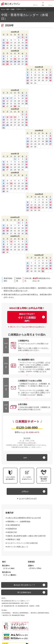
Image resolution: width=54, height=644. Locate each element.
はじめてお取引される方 (28, 499)
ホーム (3, 9)
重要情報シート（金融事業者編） (19, 522)
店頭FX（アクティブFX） (35, 567)
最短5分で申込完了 (27, 318)
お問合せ (25, 491)
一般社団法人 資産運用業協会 (20, 613)
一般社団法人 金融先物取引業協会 (39, 613)
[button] (44, 476)
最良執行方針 (12, 532)
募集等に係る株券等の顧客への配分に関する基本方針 (27, 536)
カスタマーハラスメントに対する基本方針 (23, 543)
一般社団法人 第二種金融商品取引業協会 (13, 615)
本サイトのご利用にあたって (18, 547)
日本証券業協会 (6, 613)
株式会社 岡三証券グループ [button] (24, 585)
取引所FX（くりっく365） (9, 567)
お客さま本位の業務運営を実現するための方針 (24, 518)
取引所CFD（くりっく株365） (10, 574)
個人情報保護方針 (14, 525)
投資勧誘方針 (12, 529)
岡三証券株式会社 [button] (24, 592)
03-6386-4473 (32, 432)
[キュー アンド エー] (27, 458)
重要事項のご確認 (14, 539)
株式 (8, 9)
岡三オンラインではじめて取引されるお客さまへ (28, 327)
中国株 (13, 9)
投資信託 (31, 562)
